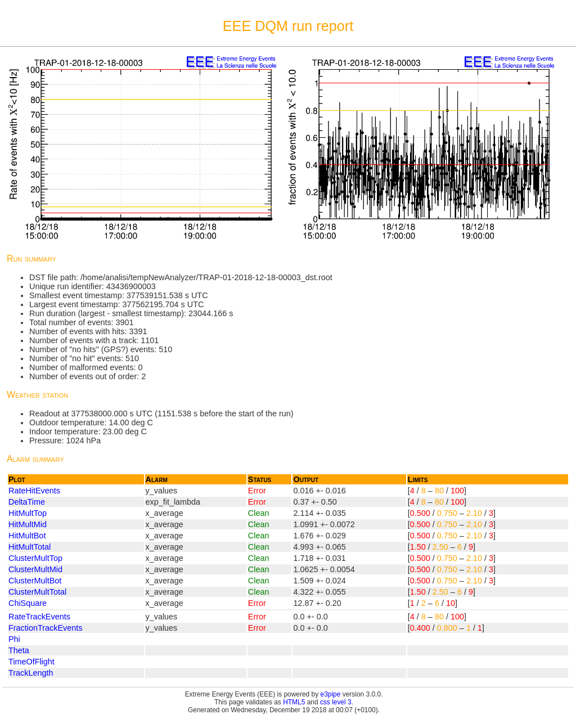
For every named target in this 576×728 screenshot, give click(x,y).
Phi (14, 639)
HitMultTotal (30, 547)
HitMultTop (28, 513)
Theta (19, 650)
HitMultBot (27, 536)
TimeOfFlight (31, 662)
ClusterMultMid (35, 569)
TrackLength (31, 673)
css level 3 (336, 702)
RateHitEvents (34, 491)
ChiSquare (28, 603)
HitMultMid (28, 524)
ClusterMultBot (35, 581)
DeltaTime (27, 502)
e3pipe (331, 694)
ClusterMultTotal (37, 592)
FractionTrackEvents (45, 628)
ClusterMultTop (35, 558)
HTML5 (294, 702)
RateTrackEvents (39, 617)
